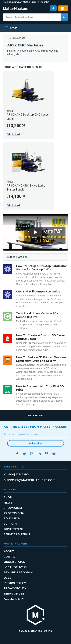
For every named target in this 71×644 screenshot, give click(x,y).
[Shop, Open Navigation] (11, 28)
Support (10, 524)
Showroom (13, 508)
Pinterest (47, 454)
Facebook (17, 454)
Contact (10, 557)
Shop (8, 497)
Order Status (14, 562)
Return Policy (15, 583)
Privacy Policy (15, 588)
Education (12, 518)
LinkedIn (39, 454)
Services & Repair (17, 534)
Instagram (32, 454)
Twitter (25, 454)
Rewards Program (18, 572)
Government (14, 529)
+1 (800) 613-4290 (16, 474)
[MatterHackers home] (16, 9)
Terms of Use (14, 594)
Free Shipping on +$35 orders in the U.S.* (26, 2)
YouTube (54, 454)
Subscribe (35, 443)
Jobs (7, 578)
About (9, 551)
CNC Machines (18, 38)
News (8, 503)
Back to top (35, 415)
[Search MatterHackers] (64, 17)
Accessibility (14, 599)
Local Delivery (15, 567)
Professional (14, 513)
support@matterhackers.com (30, 480)
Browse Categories (23, 67)
